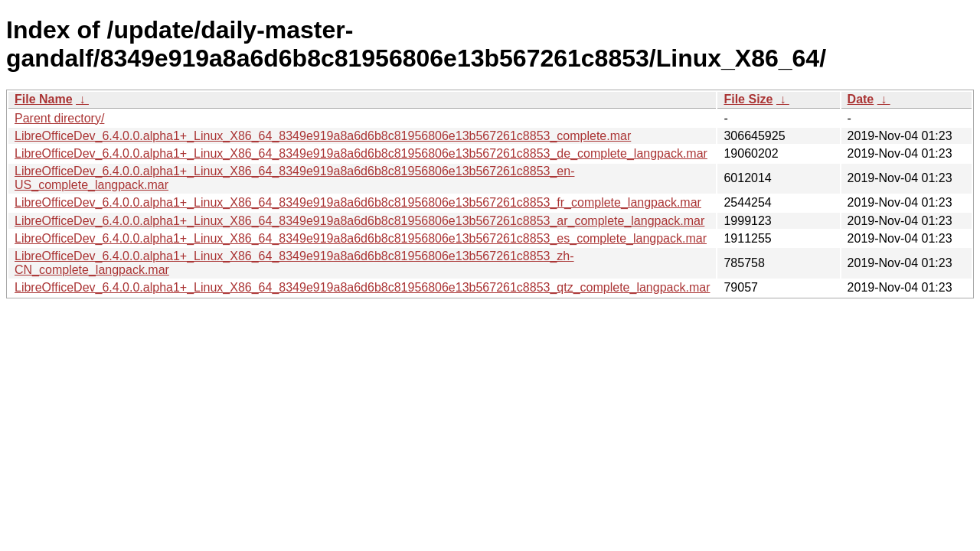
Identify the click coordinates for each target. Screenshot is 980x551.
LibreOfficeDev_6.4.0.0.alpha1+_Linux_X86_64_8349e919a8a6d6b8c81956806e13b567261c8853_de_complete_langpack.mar (361, 153)
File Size (748, 99)
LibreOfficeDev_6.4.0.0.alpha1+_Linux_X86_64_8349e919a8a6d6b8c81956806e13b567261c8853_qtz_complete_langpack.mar (362, 287)
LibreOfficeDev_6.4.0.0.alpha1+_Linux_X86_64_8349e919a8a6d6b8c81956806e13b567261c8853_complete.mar (323, 136)
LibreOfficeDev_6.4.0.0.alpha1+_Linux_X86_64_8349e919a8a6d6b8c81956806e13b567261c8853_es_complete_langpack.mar (361, 238)
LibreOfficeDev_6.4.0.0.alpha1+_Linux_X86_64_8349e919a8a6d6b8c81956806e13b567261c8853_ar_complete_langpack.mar (359, 221)
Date (861, 99)
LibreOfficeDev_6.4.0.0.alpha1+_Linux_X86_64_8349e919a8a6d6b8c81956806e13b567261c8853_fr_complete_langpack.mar (358, 202)
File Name (44, 99)
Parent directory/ (59, 118)
